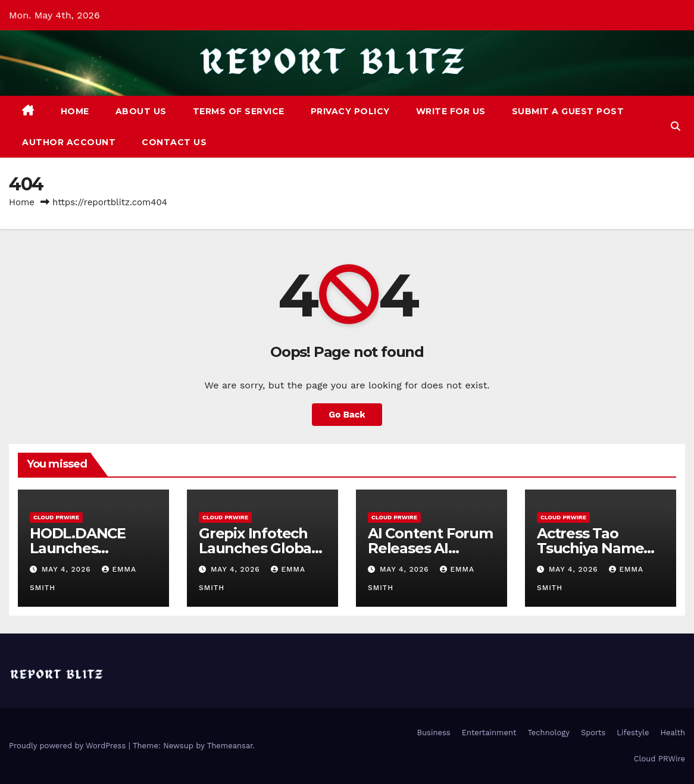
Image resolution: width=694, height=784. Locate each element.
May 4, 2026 (68, 569)
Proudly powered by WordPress (69, 746)
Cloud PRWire (56, 517)
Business (434, 733)
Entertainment (489, 733)
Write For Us (451, 111)
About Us (141, 111)
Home (75, 111)
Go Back (347, 415)
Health (673, 733)
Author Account (69, 142)
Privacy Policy (350, 111)
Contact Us (174, 142)
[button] (676, 126)
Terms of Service (239, 111)
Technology (548, 733)
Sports (593, 733)
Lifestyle (633, 733)
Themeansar (230, 746)
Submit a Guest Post (568, 111)
